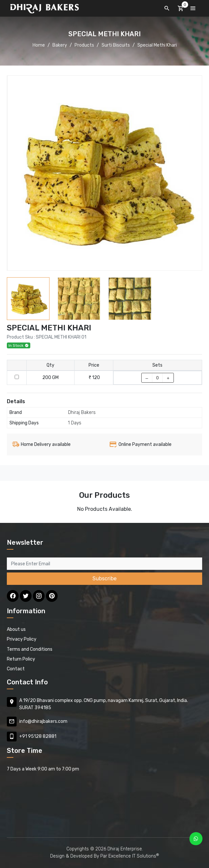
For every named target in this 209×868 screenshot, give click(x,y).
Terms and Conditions (30, 649)
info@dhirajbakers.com (43, 721)
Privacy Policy (22, 639)
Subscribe (104, 579)
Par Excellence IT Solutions (130, 856)
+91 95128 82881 (38, 736)
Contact (16, 669)
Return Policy (21, 659)
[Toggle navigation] (193, 8)
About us (16, 629)
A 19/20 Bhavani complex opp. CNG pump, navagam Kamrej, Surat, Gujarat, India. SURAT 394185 (104, 704)
